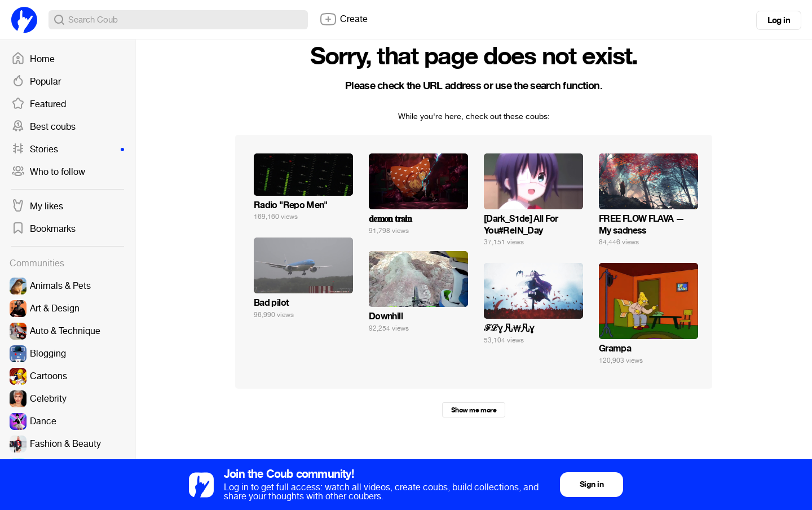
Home (33, 59)
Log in (779, 20)
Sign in (592, 484)
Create (343, 19)
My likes (37, 206)
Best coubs (43, 127)
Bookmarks (43, 229)
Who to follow (48, 172)
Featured (39, 104)
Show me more (474, 410)
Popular (36, 82)
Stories (68, 150)
